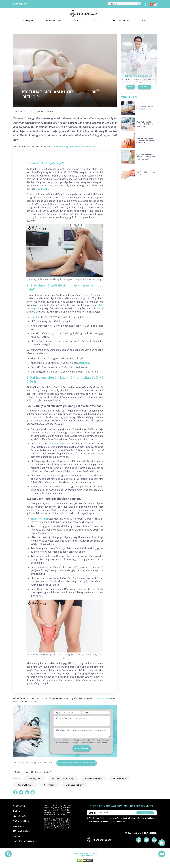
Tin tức (145, 21)
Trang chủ (18, 111)
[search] (140, 4)
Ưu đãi (96, 21)
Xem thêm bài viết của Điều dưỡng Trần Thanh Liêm (77, 763)
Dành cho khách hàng (120, 21)
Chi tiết (131, 87)
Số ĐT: (87, 712)
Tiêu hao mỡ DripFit (53, 21)
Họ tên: (59, 712)
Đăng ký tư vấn (20, 4)
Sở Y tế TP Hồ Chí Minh (24, 841)
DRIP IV (77, 21)
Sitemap (17, 836)
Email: (92, 813)
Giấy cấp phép (20, 816)
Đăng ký (145, 813)
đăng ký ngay (82, 748)
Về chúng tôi (27, 21)
